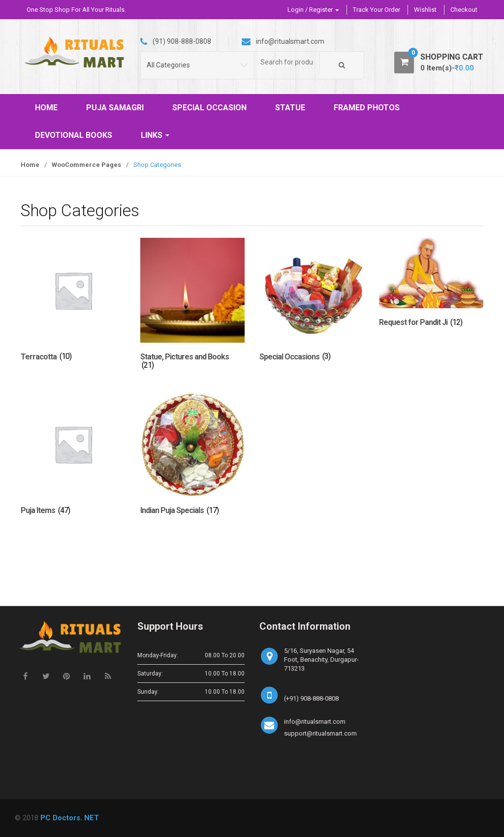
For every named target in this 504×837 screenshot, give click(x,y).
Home (30, 165)
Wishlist (425, 10)
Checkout (464, 10)
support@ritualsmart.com (320, 733)
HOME (46, 108)
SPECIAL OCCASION (209, 108)
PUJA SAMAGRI (115, 108)
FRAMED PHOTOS (367, 108)
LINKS (155, 135)
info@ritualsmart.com (315, 722)
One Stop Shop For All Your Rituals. (76, 10)
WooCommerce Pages (86, 165)
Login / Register (313, 10)
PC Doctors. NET (70, 818)
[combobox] (287, 62)
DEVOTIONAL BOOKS (74, 135)
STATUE (290, 108)
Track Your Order (377, 10)
